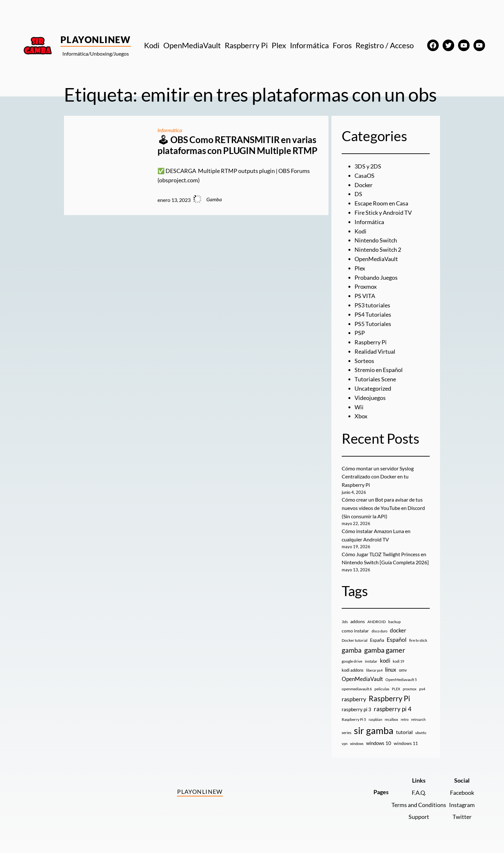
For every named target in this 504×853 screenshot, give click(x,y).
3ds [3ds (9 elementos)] (345, 622)
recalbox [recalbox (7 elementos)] (392, 719)
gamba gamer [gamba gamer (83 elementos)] (385, 650)
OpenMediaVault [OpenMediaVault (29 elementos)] (362, 679)
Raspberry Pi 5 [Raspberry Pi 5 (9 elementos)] (354, 719)
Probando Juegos (376, 277)
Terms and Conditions (419, 805)
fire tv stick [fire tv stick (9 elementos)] (418, 640)
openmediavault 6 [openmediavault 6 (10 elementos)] (357, 689)
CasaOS (364, 176)
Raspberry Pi (371, 342)
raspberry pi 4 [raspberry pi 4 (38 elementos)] (393, 709)
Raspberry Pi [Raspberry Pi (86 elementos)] (389, 699)
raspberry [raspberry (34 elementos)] (354, 699)
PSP (360, 333)
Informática (170, 130)
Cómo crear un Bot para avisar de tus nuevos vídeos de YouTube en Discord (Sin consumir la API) (383, 508)
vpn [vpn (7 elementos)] (345, 744)
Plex (360, 268)
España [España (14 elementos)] (377, 640)
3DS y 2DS (368, 166)
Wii (359, 407)
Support (419, 817)
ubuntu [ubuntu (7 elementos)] (421, 733)
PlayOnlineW (96, 40)
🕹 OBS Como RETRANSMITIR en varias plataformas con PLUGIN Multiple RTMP (237, 145)
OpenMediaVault (376, 259)
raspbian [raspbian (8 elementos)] (375, 719)
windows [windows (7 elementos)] (357, 744)
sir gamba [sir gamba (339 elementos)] (374, 730)
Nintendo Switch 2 (378, 250)
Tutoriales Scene (375, 379)
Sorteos (364, 361)
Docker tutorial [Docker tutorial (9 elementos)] (355, 640)
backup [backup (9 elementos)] (395, 622)
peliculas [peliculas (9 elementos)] (382, 689)
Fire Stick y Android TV (383, 213)
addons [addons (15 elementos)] (358, 621)
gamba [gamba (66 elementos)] (352, 650)
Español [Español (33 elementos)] (397, 640)
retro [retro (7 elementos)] (405, 719)
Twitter (462, 817)
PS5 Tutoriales (373, 324)
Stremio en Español (379, 370)
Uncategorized (373, 388)
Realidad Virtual (375, 351)
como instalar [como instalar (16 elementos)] (355, 631)
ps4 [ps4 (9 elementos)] (422, 689)
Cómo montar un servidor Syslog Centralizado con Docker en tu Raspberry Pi (378, 476)
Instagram (462, 805)
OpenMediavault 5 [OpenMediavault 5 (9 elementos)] (401, 680)
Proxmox (366, 286)
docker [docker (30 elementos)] (398, 630)
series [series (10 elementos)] (346, 733)
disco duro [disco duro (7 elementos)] (379, 631)
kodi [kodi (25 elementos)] (385, 661)
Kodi (360, 231)
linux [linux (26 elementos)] (391, 670)
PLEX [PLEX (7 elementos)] (396, 689)
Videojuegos (370, 398)
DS (358, 194)
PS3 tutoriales (372, 305)
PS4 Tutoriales (373, 314)
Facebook (462, 793)
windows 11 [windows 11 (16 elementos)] (406, 743)
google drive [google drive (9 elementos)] (352, 661)
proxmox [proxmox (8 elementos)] (410, 689)
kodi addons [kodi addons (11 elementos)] (353, 670)
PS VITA (365, 296)
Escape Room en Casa (381, 203)
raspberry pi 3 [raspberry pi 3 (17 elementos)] (356, 709)
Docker (364, 185)
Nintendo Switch (376, 240)
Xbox (361, 416)
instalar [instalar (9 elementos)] (371, 661)
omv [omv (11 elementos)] (403, 670)
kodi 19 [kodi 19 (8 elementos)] (398, 661)
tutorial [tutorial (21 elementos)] (404, 732)
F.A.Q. (419, 793)
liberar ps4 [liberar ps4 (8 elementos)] (374, 670)
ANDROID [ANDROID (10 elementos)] (377, 622)
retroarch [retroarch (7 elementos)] (418, 719)
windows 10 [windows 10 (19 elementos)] (379, 743)
